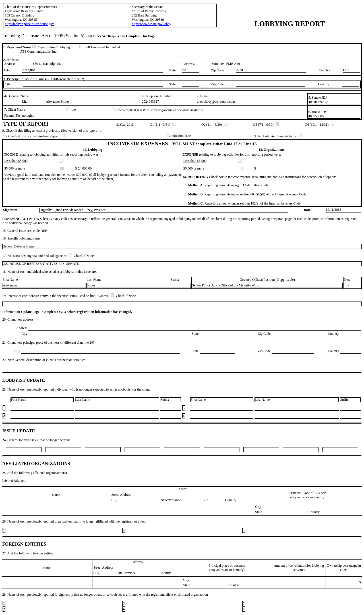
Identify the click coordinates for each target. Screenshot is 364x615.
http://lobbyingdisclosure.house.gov (29, 24)
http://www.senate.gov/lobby (151, 24)
